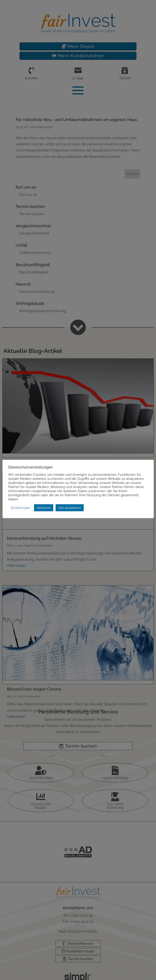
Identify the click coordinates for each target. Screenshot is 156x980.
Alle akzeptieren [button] (70, 508)
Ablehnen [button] (44, 508)
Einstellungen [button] (21, 508)
